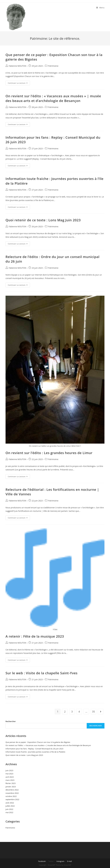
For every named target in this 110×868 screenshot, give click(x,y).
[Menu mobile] (100, 8)
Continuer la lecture (19, 83)
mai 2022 (9, 812)
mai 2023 (9, 774)
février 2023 (11, 783)
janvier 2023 (11, 787)
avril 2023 (10, 777)
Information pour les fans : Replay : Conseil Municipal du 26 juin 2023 (34, 749)
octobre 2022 (11, 796)
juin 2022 (9, 809)
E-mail (69, 861)
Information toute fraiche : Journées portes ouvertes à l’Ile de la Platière (35, 752)
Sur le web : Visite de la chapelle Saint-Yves (42, 673)
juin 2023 (9, 770)
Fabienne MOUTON (17, 66)
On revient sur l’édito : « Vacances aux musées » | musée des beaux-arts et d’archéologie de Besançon (53, 98)
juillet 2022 (10, 806)
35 (93, 712)
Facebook (42, 861)
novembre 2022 (12, 793)
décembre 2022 (12, 790)
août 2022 (10, 803)
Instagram (60, 861)
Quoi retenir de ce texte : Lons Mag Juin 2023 (43, 220)
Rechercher (11, 721)
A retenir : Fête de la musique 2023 (35, 636)
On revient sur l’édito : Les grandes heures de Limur (49, 453)
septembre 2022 (12, 799)
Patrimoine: (53, 66)
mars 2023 (10, 780)
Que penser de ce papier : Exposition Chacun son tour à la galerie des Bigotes (38, 742)
